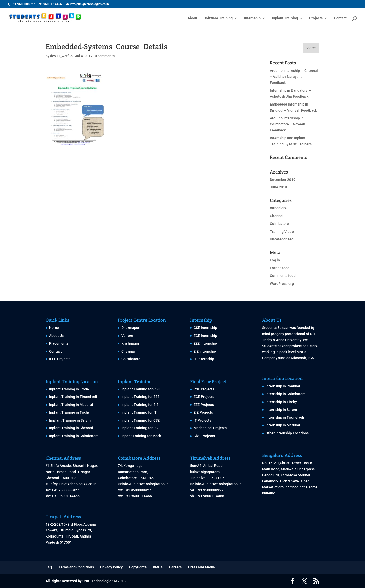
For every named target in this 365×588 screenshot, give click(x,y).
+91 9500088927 (23, 4)
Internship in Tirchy (281, 402)
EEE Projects (204, 405)
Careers (175, 567)
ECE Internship (205, 336)
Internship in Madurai (283, 425)
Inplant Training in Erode (69, 389)
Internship (252, 18)
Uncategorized (282, 239)
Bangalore (278, 208)
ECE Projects (204, 397)
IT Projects (202, 420)
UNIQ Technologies (98, 581)
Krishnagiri (130, 343)
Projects (316, 18)
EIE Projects (203, 412)
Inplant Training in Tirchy (69, 412)
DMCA (158, 567)
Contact (340, 18)
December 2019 (283, 180)
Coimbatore (279, 224)
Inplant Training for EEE (140, 397)
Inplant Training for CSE (141, 420)
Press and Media (202, 567)
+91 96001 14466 (50, 4)
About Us (56, 336)
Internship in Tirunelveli (285, 417)
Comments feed (283, 276)
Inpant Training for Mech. (142, 436)
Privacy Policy (111, 567)
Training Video (282, 232)
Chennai (277, 216)
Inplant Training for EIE (140, 405)
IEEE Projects (60, 359)
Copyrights (138, 567)
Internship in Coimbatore (286, 394)
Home (54, 328)
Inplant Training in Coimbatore (74, 436)
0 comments (105, 56)
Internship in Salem (281, 410)
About (192, 18)
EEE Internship (205, 343)
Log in (275, 260)
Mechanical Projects (210, 428)
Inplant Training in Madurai (71, 405)
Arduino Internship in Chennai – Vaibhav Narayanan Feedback (294, 77)
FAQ (49, 567)
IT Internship (204, 359)
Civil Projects (204, 436)
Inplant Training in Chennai (71, 428)
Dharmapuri (131, 328)
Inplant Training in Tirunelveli (73, 397)
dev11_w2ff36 (61, 56)
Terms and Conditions (76, 567)
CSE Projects (204, 389)
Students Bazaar (275, 328)
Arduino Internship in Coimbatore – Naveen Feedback (288, 124)
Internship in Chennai (283, 386)
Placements (59, 343)
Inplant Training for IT (139, 412)
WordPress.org (282, 284)
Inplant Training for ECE (141, 428)
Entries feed (280, 268)
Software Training (218, 18)
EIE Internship (205, 351)
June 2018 (278, 187)
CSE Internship (205, 328)
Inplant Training (285, 18)
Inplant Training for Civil (141, 389)
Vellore (127, 336)
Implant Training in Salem (70, 420)
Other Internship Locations (287, 433)
